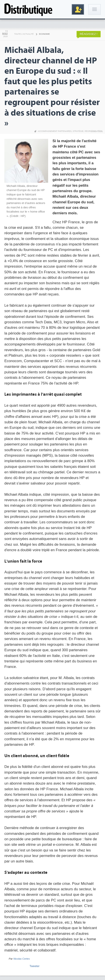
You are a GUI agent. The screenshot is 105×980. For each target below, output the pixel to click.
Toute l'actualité (24, 34)
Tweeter (35, 966)
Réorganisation (93, 131)
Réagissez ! (89, 34)
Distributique (28, 9)
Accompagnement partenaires (55, 131)
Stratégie (78, 131)
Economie (45, 34)
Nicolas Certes (22, 959)
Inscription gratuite (78, 9)
